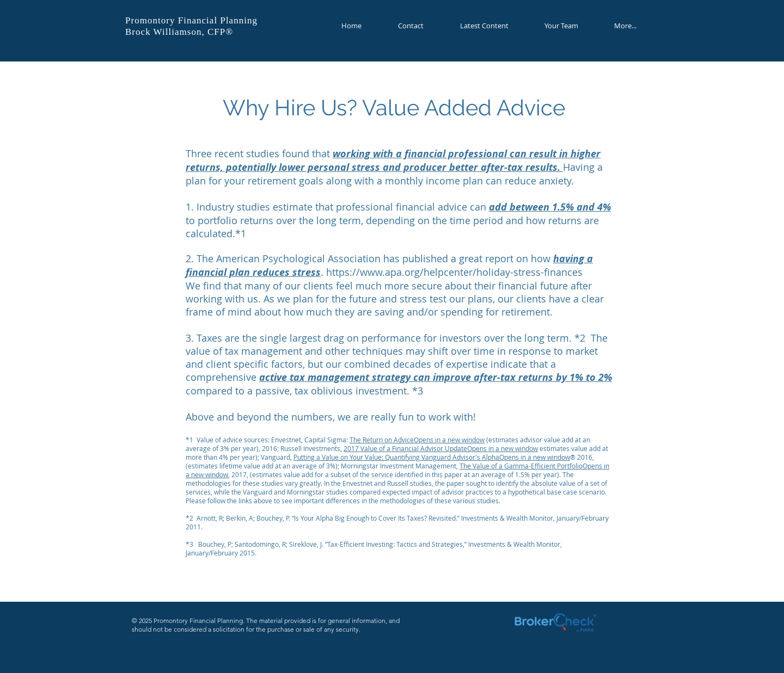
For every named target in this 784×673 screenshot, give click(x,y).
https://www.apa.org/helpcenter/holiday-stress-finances (456, 272)
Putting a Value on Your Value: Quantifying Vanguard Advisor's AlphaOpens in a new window (432, 457)
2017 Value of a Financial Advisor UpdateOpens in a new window (441, 448)
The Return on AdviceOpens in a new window (417, 440)
